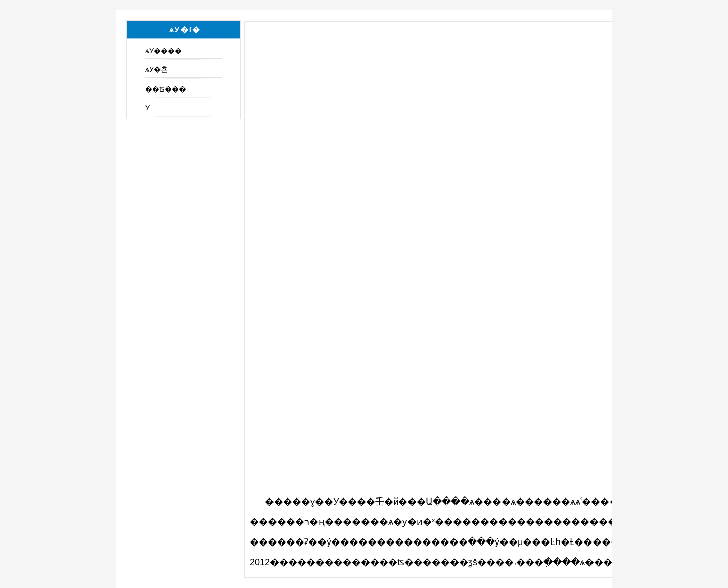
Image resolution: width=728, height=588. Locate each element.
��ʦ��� (166, 89)
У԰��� (147, 108)
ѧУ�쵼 (156, 69)
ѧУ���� (164, 51)
